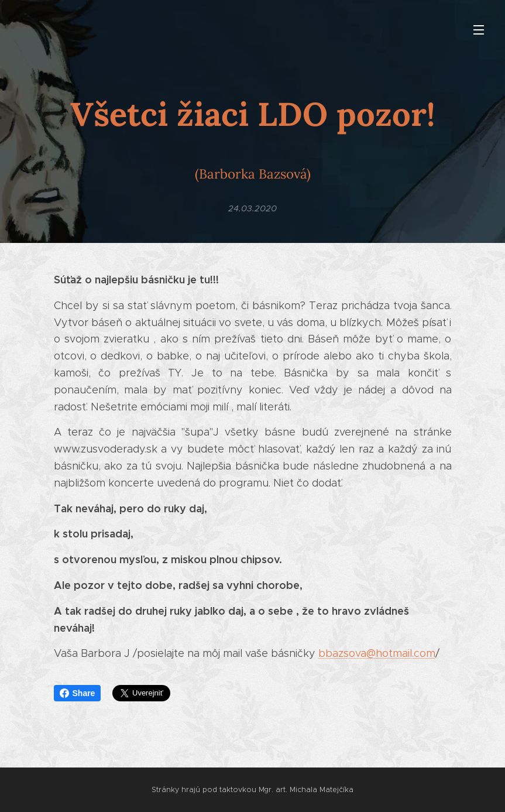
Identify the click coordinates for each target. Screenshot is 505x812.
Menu (479, 30)
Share (78, 693)
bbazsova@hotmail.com (377, 653)
